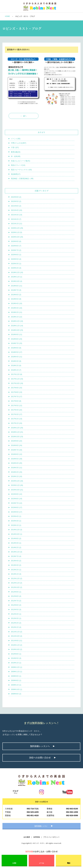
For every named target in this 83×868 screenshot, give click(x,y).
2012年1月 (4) (16, 627)
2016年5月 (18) (17, 459)
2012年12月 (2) (17, 579)
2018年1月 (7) (16, 370)
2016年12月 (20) (17, 428)
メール (41, 863)
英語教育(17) (16, 174)
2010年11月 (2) (17, 645)
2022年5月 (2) (16, 201)
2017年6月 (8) (16, 401)
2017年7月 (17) (17, 397)
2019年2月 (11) (17, 312)
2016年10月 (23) (17, 437)
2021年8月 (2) (16, 206)
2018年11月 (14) (17, 326)
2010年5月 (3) (16, 658)
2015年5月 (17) (17, 512)
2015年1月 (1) (16, 525)
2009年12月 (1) (17, 667)
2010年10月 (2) (17, 649)
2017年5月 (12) (17, 406)
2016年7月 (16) (17, 450)
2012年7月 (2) (16, 601)
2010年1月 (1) (16, 663)
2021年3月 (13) (17, 215)
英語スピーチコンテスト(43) (21, 170)
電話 (69, 863)
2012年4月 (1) (16, 614)
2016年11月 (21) (17, 432)
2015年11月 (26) (17, 485)
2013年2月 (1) (16, 570)
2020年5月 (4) (16, 259)
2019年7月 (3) (16, 290)
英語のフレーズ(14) (18, 165)
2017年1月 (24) (17, 423)
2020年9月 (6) (16, 241)
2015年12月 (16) (17, 481)
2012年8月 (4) (16, 596)
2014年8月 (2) (16, 539)
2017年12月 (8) (17, 374)
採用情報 (37, 837)
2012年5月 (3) (16, 610)
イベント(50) (16, 139)
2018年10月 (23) (17, 330)
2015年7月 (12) (17, 503)
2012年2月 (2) (16, 623)
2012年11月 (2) (17, 583)
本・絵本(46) (16, 156)
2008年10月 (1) (17, 689)
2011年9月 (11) (17, 641)
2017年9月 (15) (17, 388)
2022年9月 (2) (16, 197)
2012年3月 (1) (16, 618)
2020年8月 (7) (16, 246)
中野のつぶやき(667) (19, 143)
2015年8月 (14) (17, 499)
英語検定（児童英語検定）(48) (22, 179)
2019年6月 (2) (16, 295)
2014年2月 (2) (16, 548)
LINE (14, 863)
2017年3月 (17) (17, 414)
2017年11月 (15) (17, 379)
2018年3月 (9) (16, 361)
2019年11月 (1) (17, 277)
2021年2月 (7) (16, 219)
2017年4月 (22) (17, 410)
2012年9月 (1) (16, 592)
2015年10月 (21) (17, 490)
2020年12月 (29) (17, 228)
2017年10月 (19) (17, 383)
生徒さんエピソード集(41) (21, 161)
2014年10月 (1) (17, 534)
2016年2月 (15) (17, 472)
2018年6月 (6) (16, 348)
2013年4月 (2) (16, 561)
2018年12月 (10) (17, 321)
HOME (7, 16)
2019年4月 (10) (17, 303)
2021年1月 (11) (17, 224)
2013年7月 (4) (16, 556)
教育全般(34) (16, 152)
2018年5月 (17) (17, 352)
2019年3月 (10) (17, 308)
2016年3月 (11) (17, 468)
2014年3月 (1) (16, 543)
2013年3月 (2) (16, 565)
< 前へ (24, 116)
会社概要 (27, 837)
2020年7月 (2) (16, 250)
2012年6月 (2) (16, 605)
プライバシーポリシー (51, 837)
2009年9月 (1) (16, 676)
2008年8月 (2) (16, 694)
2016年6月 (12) (17, 454)
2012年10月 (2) (17, 587)
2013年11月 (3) (17, 552)
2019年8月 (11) (17, 286)
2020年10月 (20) (17, 237)
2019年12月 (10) (17, 272)
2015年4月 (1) (16, 516)
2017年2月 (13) (17, 419)
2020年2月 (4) (16, 268)
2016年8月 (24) (17, 445)
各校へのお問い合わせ (40, 758)
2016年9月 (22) (17, 441)
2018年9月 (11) (17, 335)
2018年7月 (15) (17, 343)
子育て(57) (15, 148)
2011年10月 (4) (17, 636)
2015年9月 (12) (17, 494)
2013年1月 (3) (16, 574)
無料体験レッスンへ (40, 746)
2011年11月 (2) (17, 632)
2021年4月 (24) (17, 210)
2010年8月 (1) (16, 654)
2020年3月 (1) (16, 264)
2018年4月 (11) (17, 357)
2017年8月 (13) (17, 392)
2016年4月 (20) (17, 463)
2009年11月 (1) (17, 672)
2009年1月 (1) (16, 685)
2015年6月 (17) (17, 507)
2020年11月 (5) (17, 232)
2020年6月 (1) (16, 255)
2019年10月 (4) (17, 281)
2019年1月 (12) (17, 317)
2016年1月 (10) (17, 476)
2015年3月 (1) (16, 521)
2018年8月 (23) (17, 339)
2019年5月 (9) (16, 299)
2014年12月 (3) (17, 530)
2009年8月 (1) (16, 680)
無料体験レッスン (41, 826)
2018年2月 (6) (16, 366)
